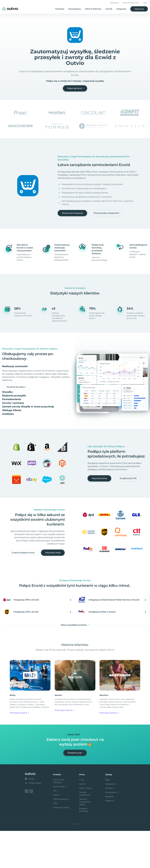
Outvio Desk (60, 824)
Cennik (109, 9)
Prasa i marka (85, 826)
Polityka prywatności (85, 831)
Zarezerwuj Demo (61, 845)
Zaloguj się (114, 3)
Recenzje (109, 834)
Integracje (121, 9)
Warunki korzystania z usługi (85, 839)
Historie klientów (61, 837)
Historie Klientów (93, 9)
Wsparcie (109, 838)
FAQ (145, 3)
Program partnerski (84, 847)
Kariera (82, 822)
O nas (82, 817)
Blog (107, 817)
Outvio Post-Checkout (62, 819)
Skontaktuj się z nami (131, 3)
